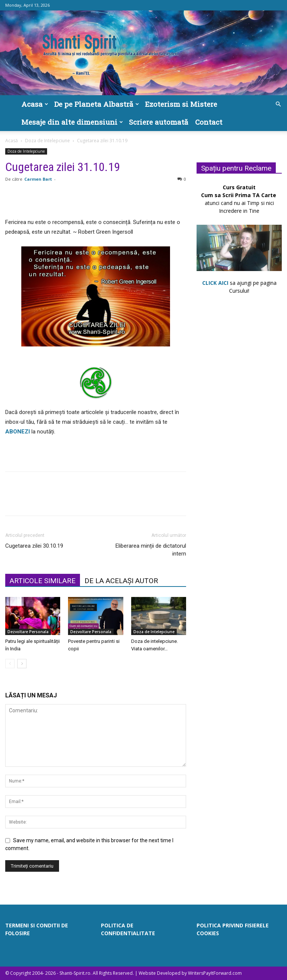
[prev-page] (10, 664)
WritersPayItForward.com (215, 973)
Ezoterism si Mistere (181, 104)
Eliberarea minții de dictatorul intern (151, 550)
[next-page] (22, 664)
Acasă (12, 141)
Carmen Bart (38, 179)
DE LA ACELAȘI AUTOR (121, 581)
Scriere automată (159, 122)
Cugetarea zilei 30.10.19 (34, 546)
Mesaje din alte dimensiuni (72, 122)
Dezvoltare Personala (28, 632)
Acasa (35, 104)
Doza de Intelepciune (47, 141)
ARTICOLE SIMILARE (43, 581)
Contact (209, 122)
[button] (278, 104)
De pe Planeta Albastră (97, 104)
